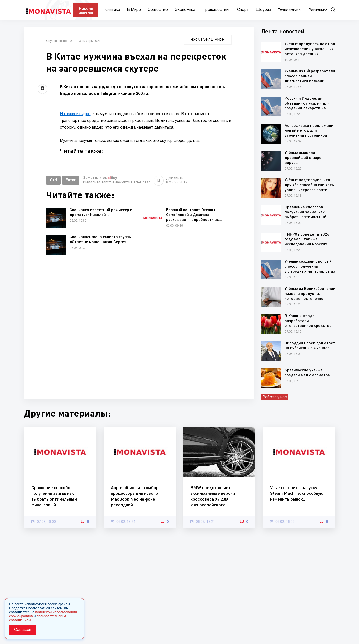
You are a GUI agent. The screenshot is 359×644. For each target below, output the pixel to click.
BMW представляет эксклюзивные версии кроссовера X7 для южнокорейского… (213, 496)
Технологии (288, 10)
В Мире (134, 10)
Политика (111, 10)
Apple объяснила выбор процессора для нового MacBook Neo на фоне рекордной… (135, 496)
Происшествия (216, 10)
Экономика (185, 10)
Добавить (170, 180)
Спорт (243, 10)
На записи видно (75, 114)
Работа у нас (275, 397)
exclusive (199, 40)
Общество (158, 10)
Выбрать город (86, 13)
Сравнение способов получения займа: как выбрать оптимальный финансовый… (54, 496)
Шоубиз (263, 10)
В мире (217, 40)
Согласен (23, 630)
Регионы (316, 10)
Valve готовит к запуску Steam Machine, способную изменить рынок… (297, 493)
